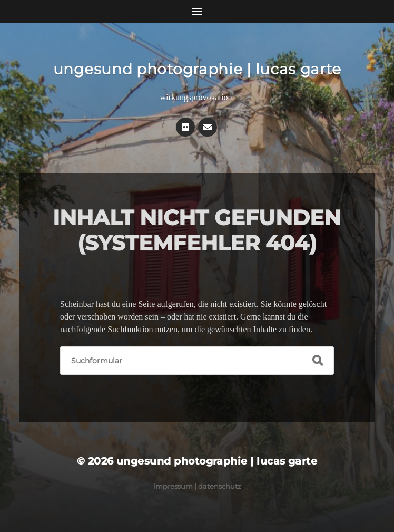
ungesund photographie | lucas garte (197, 69)
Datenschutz (220, 486)
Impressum (173, 486)
